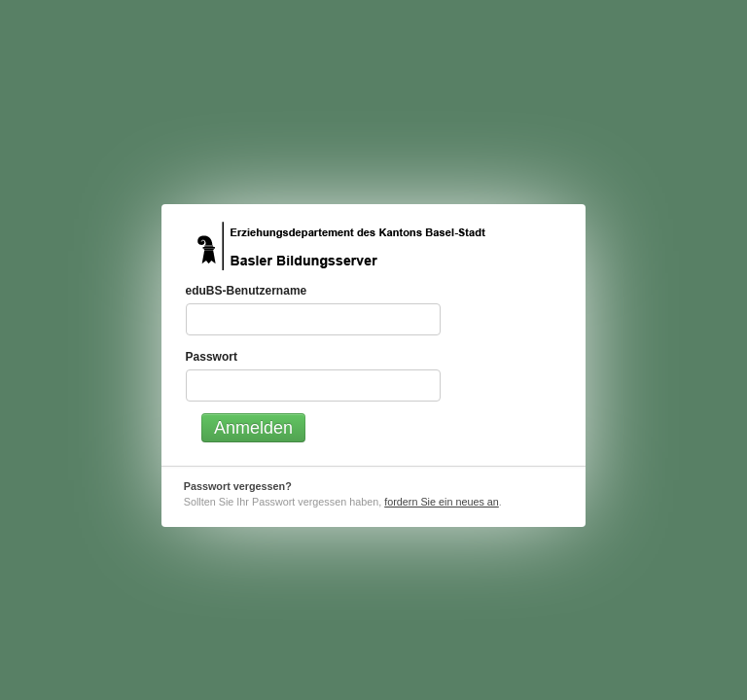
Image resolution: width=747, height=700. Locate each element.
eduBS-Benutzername (247, 291)
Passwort (212, 357)
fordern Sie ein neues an (442, 502)
